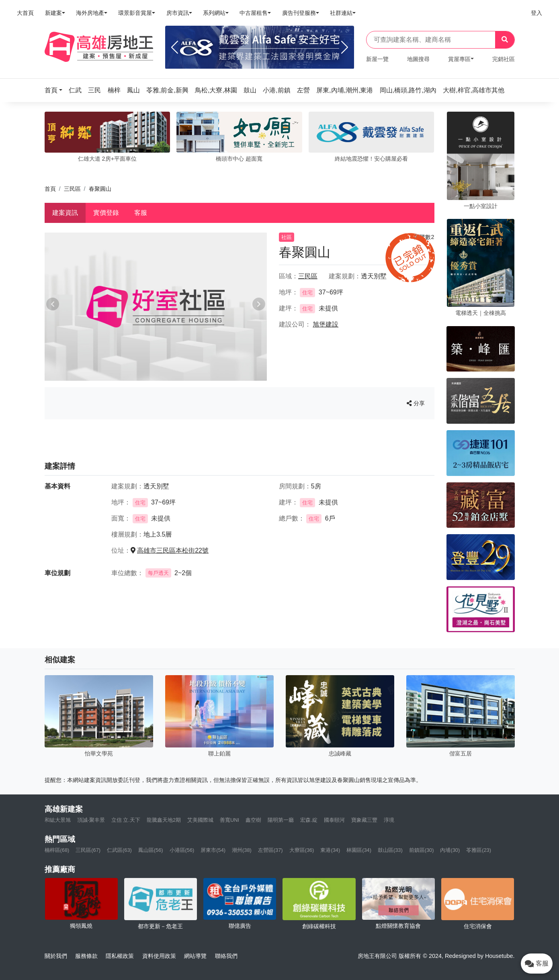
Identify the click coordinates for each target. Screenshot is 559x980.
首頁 (50, 189)
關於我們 (56, 956)
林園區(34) (359, 850)
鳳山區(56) (151, 850)
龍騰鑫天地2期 (164, 820)
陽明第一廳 (281, 820)
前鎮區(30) (422, 850)
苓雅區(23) (479, 850)
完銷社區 (504, 59)
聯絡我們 (226, 956)
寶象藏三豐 (364, 820)
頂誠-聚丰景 (91, 820)
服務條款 (86, 956)
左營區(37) (270, 850)
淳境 (389, 820)
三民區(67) (88, 850)
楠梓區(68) (57, 850)
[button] (56, 90)
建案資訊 (65, 213)
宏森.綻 (309, 820)
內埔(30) (450, 850)
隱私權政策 (120, 956)
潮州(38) (242, 850)
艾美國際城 (200, 820)
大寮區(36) (302, 850)
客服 (141, 213)
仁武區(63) (119, 850)
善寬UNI (229, 820)
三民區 (72, 189)
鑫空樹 (253, 820)
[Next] (345, 47)
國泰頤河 (334, 820)
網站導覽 (195, 956)
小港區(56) (182, 850)
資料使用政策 (159, 956)
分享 (416, 403)
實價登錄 (106, 213)
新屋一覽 (377, 59)
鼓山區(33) (390, 850)
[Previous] (175, 47)
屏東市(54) (213, 850)
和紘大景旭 (58, 820)
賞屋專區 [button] (459, 59)
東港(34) (330, 850)
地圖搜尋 (418, 59)
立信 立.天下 (126, 820)
